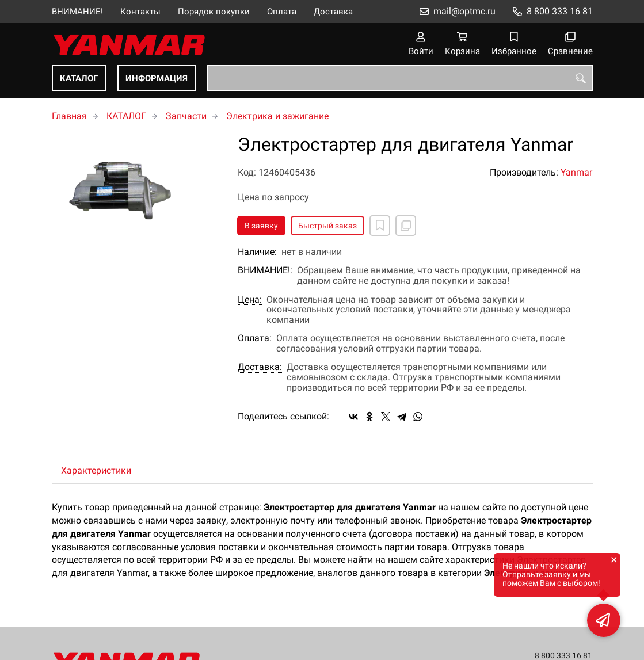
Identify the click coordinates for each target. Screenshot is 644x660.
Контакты (140, 12)
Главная (69, 116)
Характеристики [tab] (96, 470)
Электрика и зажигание (277, 116)
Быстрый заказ (327, 226)
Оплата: (255, 338)
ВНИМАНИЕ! (77, 12)
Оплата (282, 12)
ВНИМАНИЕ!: (265, 270)
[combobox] (400, 78)
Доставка (333, 12)
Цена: (250, 300)
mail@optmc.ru (464, 11)
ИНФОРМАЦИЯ (157, 78)
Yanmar (576, 172)
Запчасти (186, 116)
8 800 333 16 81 (560, 11)
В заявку (261, 226)
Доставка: (260, 367)
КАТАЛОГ (79, 78)
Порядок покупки (214, 12)
